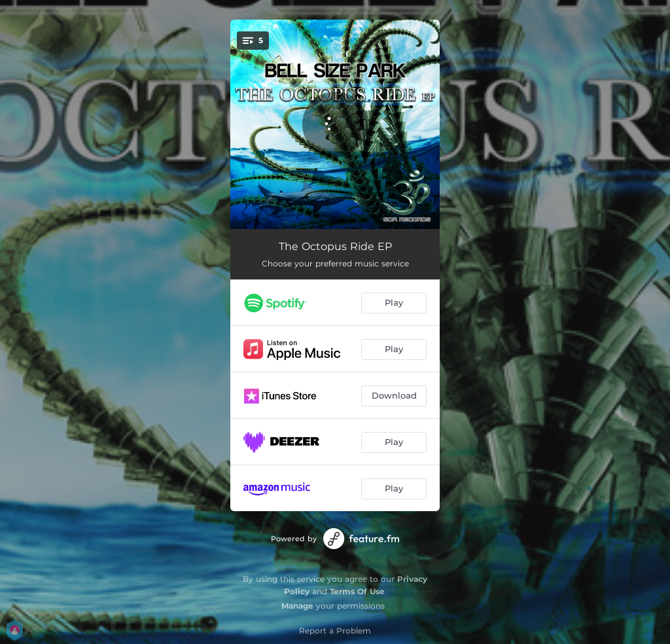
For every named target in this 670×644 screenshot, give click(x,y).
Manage (297, 606)
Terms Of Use (357, 591)
